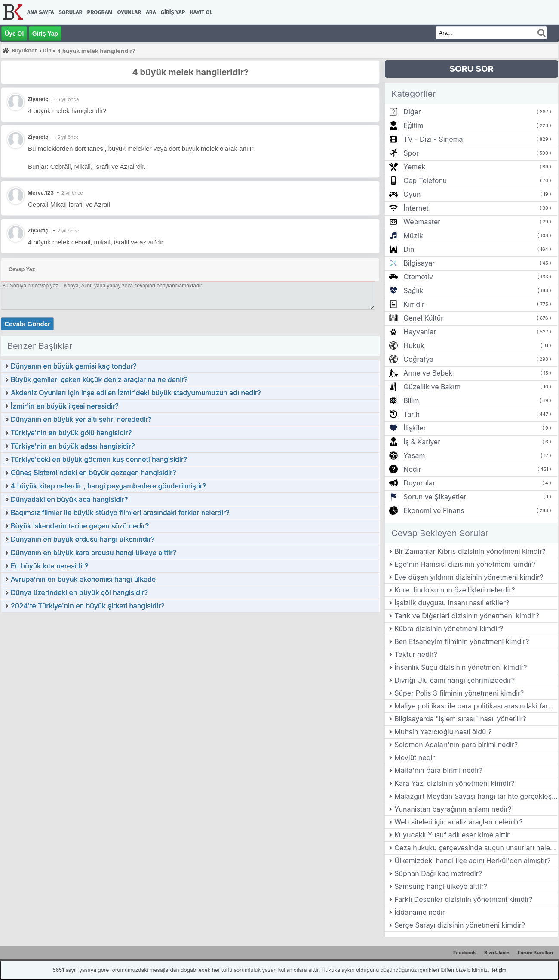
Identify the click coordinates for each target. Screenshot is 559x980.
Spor (411, 153)
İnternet (416, 208)
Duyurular (419, 483)
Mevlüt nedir (415, 757)
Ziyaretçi (39, 137)
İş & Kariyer (422, 442)
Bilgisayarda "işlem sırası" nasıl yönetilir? (460, 719)
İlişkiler (415, 428)
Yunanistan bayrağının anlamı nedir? (453, 809)
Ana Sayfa (40, 12)
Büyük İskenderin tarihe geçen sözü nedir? (80, 526)
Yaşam (414, 455)
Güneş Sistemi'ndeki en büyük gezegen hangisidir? (94, 473)
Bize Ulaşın (497, 953)
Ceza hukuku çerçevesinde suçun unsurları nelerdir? (476, 848)
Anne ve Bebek (428, 373)
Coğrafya (418, 359)
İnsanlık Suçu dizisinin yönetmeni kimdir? (461, 667)
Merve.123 (41, 193)
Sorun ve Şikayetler (435, 497)
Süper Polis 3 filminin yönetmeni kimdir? (459, 693)
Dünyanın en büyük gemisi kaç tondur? (74, 366)
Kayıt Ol (201, 12)
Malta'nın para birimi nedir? (438, 770)
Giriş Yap (173, 12)
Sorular (70, 12)
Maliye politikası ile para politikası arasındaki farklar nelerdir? (476, 706)
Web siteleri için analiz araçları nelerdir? (459, 822)
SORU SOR (471, 69)
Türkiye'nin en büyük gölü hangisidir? (71, 433)
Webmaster (422, 222)
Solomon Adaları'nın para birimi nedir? (456, 745)
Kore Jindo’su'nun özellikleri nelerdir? (455, 590)
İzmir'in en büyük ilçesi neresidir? (65, 406)
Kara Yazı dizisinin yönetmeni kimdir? (454, 783)
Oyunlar (129, 12)
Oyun (412, 194)
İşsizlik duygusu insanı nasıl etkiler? (452, 603)
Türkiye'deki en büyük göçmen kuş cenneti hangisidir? (99, 459)
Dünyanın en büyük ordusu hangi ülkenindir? (83, 539)
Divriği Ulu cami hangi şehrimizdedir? (455, 680)
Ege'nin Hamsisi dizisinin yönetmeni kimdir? (465, 564)
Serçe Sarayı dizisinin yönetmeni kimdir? (460, 925)
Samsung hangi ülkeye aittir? (441, 886)
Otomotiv (418, 277)
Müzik (413, 235)
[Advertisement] (190, 678)
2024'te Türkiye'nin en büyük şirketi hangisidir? (88, 606)
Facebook (465, 953)
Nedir (412, 469)
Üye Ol (14, 34)
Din (409, 249)
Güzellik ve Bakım (432, 387)
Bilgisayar (419, 263)
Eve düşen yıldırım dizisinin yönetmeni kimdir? (469, 577)
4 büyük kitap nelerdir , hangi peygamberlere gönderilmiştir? (108, 486)
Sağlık (413, 290)
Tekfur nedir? (416, 654)
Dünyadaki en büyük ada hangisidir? (69, 499)
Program (100, 12)
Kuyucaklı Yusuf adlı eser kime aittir (452, 835)
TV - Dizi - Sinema (433, 139)
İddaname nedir (420, 912)
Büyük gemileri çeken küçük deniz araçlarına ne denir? (99, 379)
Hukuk (414, 345)
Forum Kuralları (535, 953)
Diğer (412, 112)
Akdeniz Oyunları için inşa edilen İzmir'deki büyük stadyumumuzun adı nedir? (136, 393)
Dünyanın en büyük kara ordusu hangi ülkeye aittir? (94, 553)
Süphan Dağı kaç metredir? (438, 873)
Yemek (414, 167)
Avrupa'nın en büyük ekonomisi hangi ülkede (83, 579)
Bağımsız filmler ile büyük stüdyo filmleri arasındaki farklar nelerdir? (120, 513)
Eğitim (413, 125)
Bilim (411, 400)
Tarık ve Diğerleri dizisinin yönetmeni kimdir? (467, 616)
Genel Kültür (423, 318)
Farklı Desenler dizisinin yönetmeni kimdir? (463, 899)
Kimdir (414, 304)
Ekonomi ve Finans (434, 510)
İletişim (498, 970)
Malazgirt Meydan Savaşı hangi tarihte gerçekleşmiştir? (476, 796)
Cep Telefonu (425, 180)
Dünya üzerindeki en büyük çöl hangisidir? (79, 592)
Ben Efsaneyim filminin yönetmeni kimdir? (462, 641)
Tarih (412, 414)
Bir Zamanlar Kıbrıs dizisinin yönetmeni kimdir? (470, 551)
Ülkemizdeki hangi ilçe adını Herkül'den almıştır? (472, 861)
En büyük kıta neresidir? (49, 566)
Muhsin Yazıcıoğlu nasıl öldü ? (443, 732)
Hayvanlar (420, 332)
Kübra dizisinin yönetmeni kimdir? (449, 629)
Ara (151, 12)
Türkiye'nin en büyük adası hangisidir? (73, 446)
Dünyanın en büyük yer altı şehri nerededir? (81, 419)
